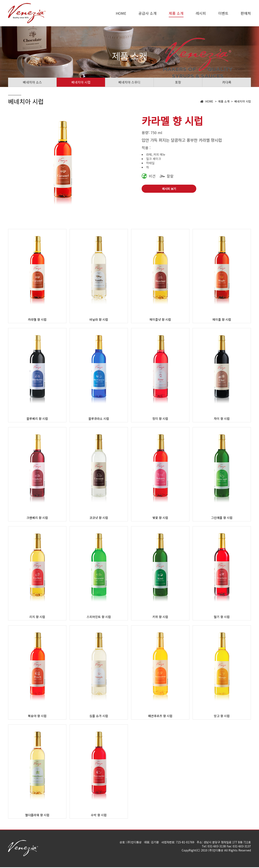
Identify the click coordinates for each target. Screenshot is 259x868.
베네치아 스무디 (129, 82)
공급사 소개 (148, 13)
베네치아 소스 (32, 82)
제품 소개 (176, 13)
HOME (121, 13)
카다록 (227, 82)
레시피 (201, 13)
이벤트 (223, 13)
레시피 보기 (169, 189)
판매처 (246, 13)
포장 (178, 82)
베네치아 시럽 (81, 82)
